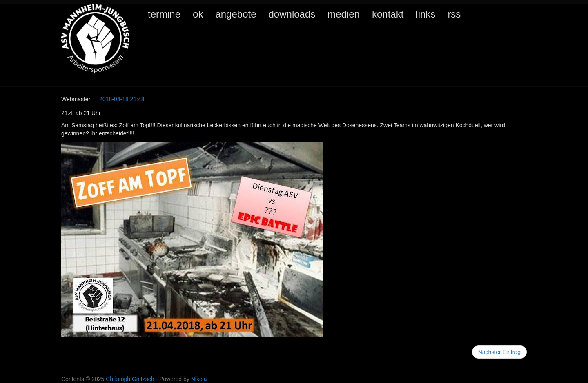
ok (198, 14)
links (425, 14)
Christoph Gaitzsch (130, 379)
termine (164, 14)
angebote (236, 14)
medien (344, 14)
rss (454, 14)
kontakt (388, 14)
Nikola (199, 379)
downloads (292, 14)
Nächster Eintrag (499, 352)
